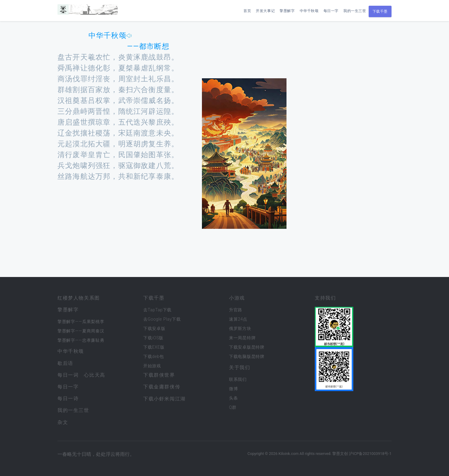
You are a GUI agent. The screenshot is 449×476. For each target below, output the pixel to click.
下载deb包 (154, 356)
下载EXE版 (154, 347)
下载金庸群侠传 (162, 387)
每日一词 (68, 375)
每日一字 (331, 11)
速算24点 (238, 319)
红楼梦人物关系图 (79, 298)
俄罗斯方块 (240, 328)
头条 (233, 398)
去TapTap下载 (157, 310)
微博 (233, 389)
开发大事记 (265, 11)
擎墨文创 (340, 454)
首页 (247, 11)
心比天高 (94, 375)
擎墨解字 (287, 11)
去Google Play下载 (162, 319)
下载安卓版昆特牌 (247, 347)
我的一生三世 (355, 11)
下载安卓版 (154, 328)
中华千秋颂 (309, 11)
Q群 (233, 407)
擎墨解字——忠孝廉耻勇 (81, 340)
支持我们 (325, 298)
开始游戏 (152, 366)
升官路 (236, 310)
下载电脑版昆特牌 (247, 356)
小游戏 (237, 298)
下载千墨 (380, 11)
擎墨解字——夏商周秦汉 (81, 331)
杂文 (63, 422)
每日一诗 (68, 398)
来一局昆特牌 (242, 338)
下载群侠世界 (159, 375)
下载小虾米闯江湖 (164, 399)
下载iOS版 (153, 338)
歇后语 (65, 363)
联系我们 (238, 379)
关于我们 (240, 367)
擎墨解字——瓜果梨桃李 (81, 322)
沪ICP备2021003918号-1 (370, 454)
